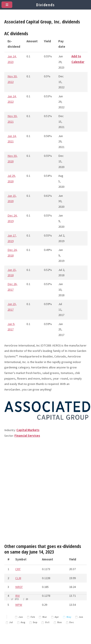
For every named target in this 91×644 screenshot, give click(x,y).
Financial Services (27, 436)
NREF (19, 587)
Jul (11, 622)
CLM (18, 578)
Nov (59, 622)
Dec (72, 622)
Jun (81, 617)
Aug (23, 622)
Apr (57, 617)
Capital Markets (28, 430)
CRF (18, 569)
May (69, 617)
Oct (47, 622)
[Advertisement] (45, 493)
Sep (35, 622)
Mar (45, 617)
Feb (33, 617)
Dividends (45, 5)
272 (17, 599)
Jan (21, 617)
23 (27, 599)
